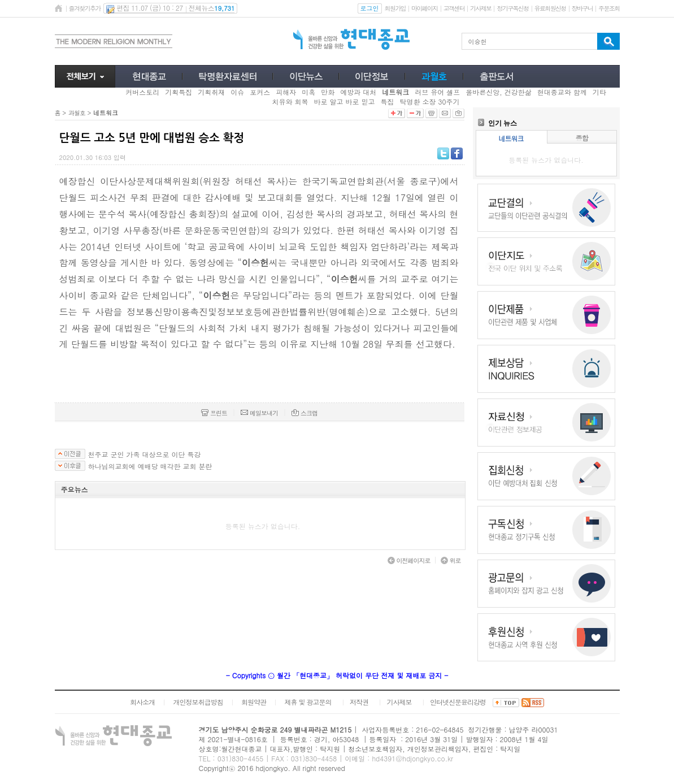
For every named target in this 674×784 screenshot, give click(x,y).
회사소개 (142, 702)
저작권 (359, 702)
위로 (451, 560)
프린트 (214, 413)
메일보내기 (259, 413)
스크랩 (305, 413)
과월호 (77, 113)
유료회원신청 (550, 8)
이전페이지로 (409, 560)
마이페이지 (425, 8)
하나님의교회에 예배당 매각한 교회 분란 (150, 466)
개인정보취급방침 (198, 702)
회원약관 (254, 702)
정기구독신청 (512, 8)
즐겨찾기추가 (85, 8)
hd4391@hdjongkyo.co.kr (412, 758)
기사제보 (481, 8)
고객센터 (454, 8)
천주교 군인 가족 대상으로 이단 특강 (145, 454)
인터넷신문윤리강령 (458, 702)
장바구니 (582, 8)
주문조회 (609, 8)
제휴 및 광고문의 (308, 702)
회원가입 (395, 8)
